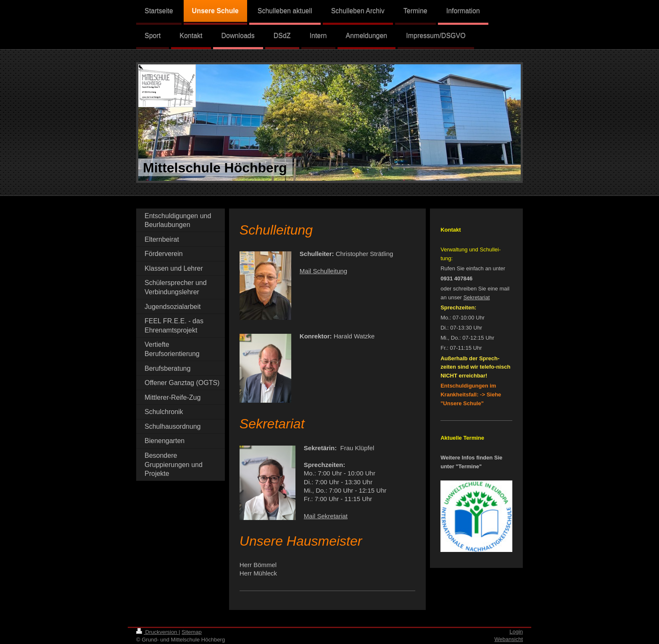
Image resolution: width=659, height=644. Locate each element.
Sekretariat (476, 297)
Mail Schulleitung (323, 271)
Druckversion (157, 632)
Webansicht (509, 639)
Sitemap (192, 632)
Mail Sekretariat (326, 516)
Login (516, 632)
